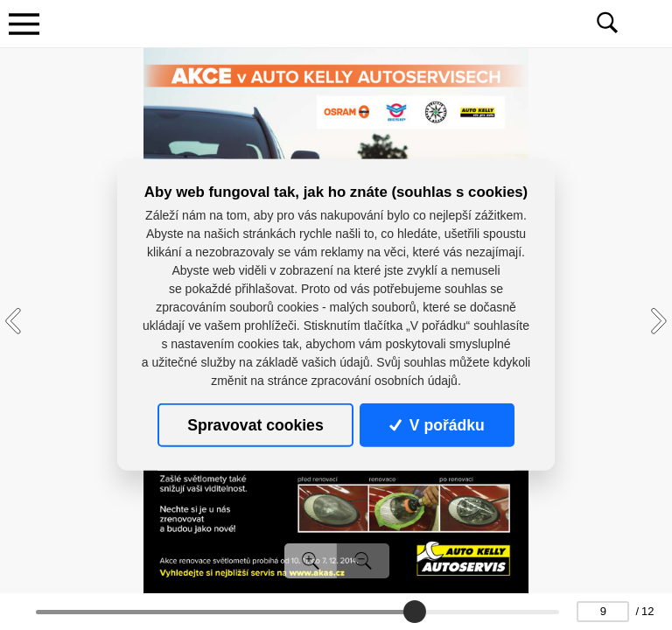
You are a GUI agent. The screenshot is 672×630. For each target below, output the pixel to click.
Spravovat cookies (255, 425)
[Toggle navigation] (24, 24)
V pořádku (437, 425)
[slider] (415, 612)
